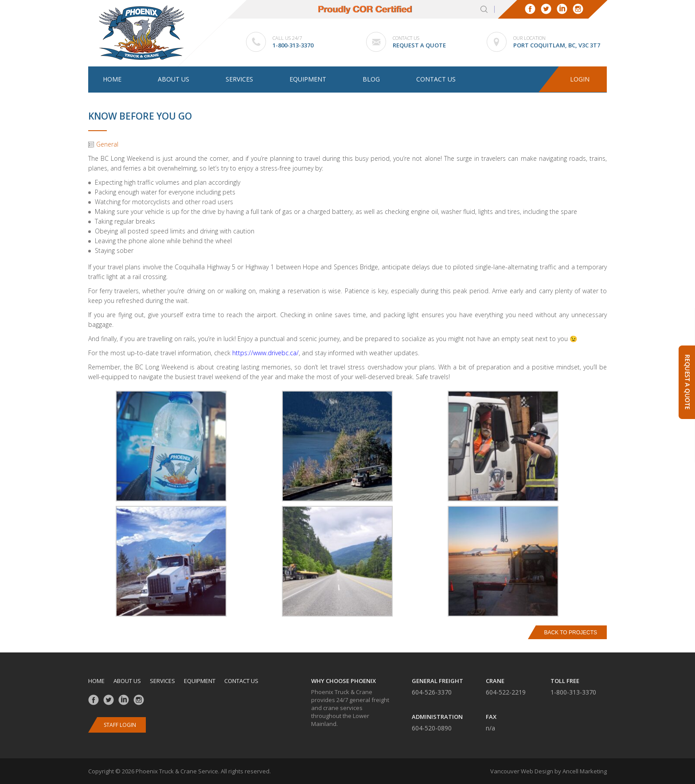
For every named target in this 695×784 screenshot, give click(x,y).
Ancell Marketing (585, 771)
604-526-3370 (432, 692)
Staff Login (120, 725)
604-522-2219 (506, 692)
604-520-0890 (432, 728)
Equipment (308, 79)
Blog (371, 79)
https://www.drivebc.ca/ (266, 353)
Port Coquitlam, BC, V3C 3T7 (557, 45)
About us (174, 79)
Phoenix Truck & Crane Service (177, 771)
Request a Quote (419, 45)
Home (112, 79)
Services (239, 79)
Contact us (436, 79)
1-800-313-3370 (293, 45)
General (107, 144)
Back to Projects (570, 633)
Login (580, 80)
